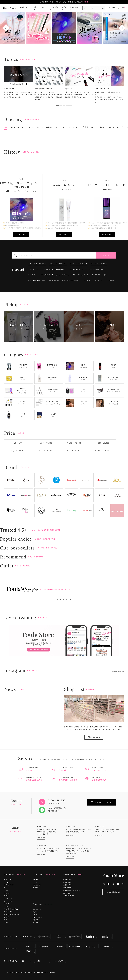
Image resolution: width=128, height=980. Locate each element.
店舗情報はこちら (94, 737)
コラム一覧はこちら (64, 599)
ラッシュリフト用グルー (76, 269)
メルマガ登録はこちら (113, 892)
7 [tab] (67, 41)
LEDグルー (110, 280)
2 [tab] (59, 41)
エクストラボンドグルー (70, 280)
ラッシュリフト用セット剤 (79, 264)
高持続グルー (61, 269)
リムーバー (8, 893)
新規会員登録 (37, 909)
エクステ (7, 882)
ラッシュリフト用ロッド (99, 264)
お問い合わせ (67, 888)
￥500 (18, 443)
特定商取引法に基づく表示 (71, 890)
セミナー (44, 8)
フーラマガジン (98, 280)
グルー (6, 888)
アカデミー (8, 917)
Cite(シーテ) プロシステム (58, 264)
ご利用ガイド (67, 882)
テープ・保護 (8, 901)
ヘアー (6, 920)
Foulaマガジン (54, 8)
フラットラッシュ (34, 269)
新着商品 (36, 8)
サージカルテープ (47, 275)
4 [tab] (62, 41)
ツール (6, 906)
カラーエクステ (9, 885)
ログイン (36, 912)
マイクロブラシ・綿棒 (99, 275)
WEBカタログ (37, 885)
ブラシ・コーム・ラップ (81, 275)
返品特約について (69, 896)
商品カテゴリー (24, 8)
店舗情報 (64, 8)
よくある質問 (67, 885)
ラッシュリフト (9, 880)
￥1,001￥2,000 (74, 443)
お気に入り (36, 920)
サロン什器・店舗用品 (11, 909)
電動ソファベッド (40, 264)
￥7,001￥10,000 (102, 451)
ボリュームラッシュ (63, 275)
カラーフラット (33, 275)
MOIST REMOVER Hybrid (37, 280)
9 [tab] (70, 41)
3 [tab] (61, 41)
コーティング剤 (48, 269)
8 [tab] (69, 41)
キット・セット (9, 912)
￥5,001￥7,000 (74, 451)
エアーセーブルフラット (96, 269)
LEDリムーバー (54, 280)
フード (6, 922)
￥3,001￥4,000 (18, 451)
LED (29, 264)
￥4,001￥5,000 (46, 451)
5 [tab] (64, 41)
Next (122, 28)
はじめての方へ (74, 8)
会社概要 (36, 888)
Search (106, 255)
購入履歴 (36, 923)
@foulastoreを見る (118, 671)
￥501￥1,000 (46, 443)
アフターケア (8, 898)
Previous (6, 28)
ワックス (7, 890)
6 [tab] (66, 41)
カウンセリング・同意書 (12, 914)
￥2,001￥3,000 (102, 443)
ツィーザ (7, 904)
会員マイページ (38, 917)
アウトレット (86, 280)
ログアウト (36, 914)
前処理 (6, 896)
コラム (35, 882)
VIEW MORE (21, 234)
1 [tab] (58, 41)
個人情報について (69, 893)
